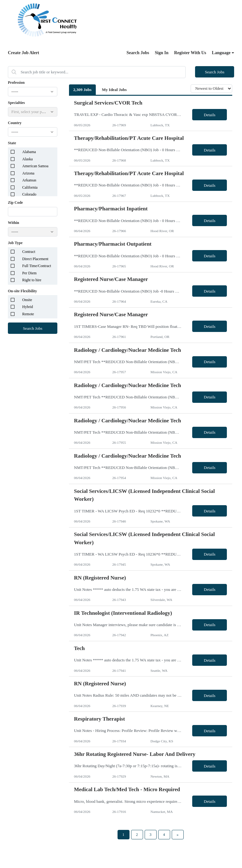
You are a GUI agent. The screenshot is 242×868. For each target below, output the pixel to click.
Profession (16, 83)
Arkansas (29, 180)
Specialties (16, 103)
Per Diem (30, 273)
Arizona (29, 173)
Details (210, 115)
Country (15, 123)
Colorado (29, 194)
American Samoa (35, 166)
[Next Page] (178, 835)
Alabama (29, 152)
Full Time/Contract (37, 266)
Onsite (27, 300)
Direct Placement (35, 259)
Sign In (161, 53)
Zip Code (15, 203)
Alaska (28, 159)
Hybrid (28, 307)
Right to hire (32, 280)
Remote (28, 314)
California (30, 187)
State (12, 143)
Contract (29, 252)
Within (14, 223)
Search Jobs (138, 53)
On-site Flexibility (22, 291)
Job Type (15, 243)
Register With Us (190, 53)
